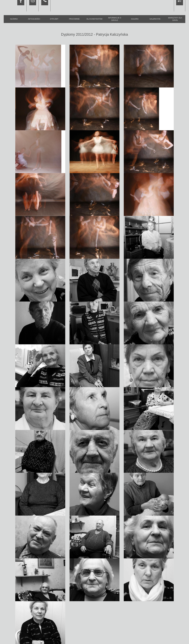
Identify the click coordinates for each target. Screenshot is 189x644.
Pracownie (74, 19)
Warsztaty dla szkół (175, 19)
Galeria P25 (155, 19)
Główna (14, 19)
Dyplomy (54, 19)
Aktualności (34, 19)
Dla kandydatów (94, 19)
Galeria (135, 19)
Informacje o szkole (115, 19)
